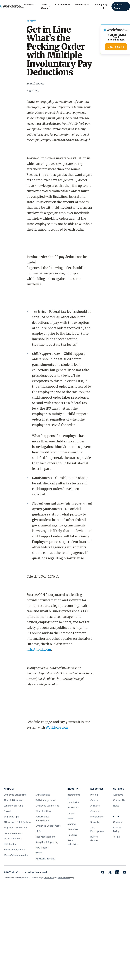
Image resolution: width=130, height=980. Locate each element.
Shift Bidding (10, 844)
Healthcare (73, 807)
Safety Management (14, 849)
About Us (118, 795)
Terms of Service (64, 878)
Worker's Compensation (16, 855)
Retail (70, 818)
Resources (82, 5)
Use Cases (46, 6)
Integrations (97, 817)
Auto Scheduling (12, 839)
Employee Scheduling (15, 795)
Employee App (11, 817)
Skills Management (46, 800)
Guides (94, 800)
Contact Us (119, 800)
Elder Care (73, 829)
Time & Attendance (14, 800)
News (116, 806)
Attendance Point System (17, 822)
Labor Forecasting (13, 806)
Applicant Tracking (45, 859)
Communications (13, 833)
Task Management (45, 837)
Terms (116, 837)
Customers (63, 5)
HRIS (38, 831)
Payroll (7, 811)
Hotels (71, 813)
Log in (105, 6)
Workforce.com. (57, 727)
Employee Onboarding (16, 828)
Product (30, 5)
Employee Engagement (48, 826)
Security (95, 822)
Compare (95, 811)
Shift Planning (43, 795)
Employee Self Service (47, 806)
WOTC (39, 853)
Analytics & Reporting (47, 842)
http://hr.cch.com (39, 650)
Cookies (118, 822)
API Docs (95, 806)
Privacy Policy (49, 878)
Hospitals (72, 835)
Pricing (98, 4)
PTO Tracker (42, 848)
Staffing (72, 824)
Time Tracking (43, 811)
